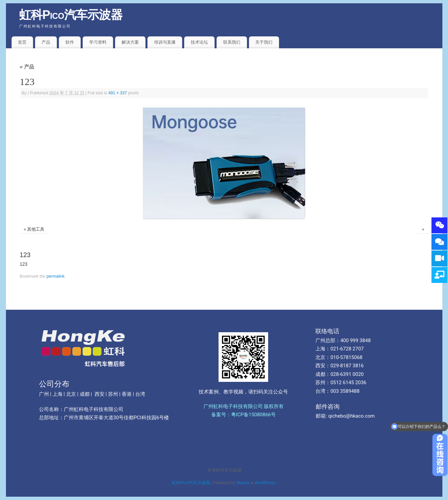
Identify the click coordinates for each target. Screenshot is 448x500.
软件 (70, 42)
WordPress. (265, 483)
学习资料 (98, 42)
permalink (56, 276)
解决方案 (130, 42)
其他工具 (36, 229)
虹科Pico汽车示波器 (71, 15)
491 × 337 (117, 93)
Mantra (243, 483)
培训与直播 (165, 42)
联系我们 (232, 42)
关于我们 (264, 42)
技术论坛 (199, 42)
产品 (46, 42)
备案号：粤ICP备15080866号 (244, 415)
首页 (22, 42)
